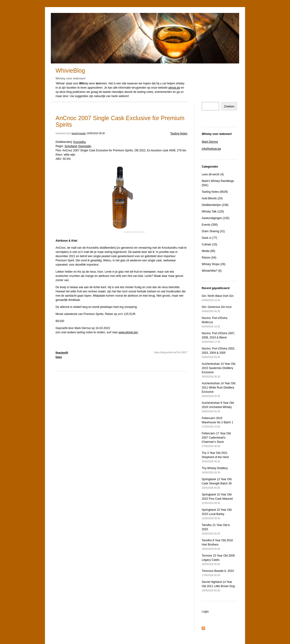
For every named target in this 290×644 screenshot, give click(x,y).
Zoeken (229, 106)
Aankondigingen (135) (215, 218)
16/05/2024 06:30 (96, 133)
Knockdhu (79, 142)
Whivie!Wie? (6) (212, 271)
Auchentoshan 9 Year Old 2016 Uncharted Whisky (218, 407)
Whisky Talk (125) (213, 212)
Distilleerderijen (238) (215, 205)
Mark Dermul (210, 142)
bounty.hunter (79, 133)
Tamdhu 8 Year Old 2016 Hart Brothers (217, 544)
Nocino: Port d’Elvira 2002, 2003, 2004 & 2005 (218, 353)
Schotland (71, 146)
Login (205, 612)
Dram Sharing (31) (213, 231)
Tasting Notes (179, 134)
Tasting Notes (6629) (215, 192)
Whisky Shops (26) (214, 264)
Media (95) (208, 251)
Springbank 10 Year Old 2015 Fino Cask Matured (217, 499)
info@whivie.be (211, 149)
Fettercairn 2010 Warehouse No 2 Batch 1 (217, 422)
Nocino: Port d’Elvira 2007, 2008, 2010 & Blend (218, 337)
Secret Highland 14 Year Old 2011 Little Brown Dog (218, 586)
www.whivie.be (128, 332)
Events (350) (210, 225)
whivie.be (174, 88)
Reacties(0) (62, 353)
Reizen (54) (209, 258)
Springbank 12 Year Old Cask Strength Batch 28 (217, 483)
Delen (59, 357)
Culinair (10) (209, 244)
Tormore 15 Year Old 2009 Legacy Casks (218, 560)
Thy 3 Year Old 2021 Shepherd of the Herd (215, 457)
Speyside (85, 146)
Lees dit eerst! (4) (213, 174)
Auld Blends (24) (212, 198)
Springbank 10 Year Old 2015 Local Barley (217, 514)
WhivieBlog (70, 71)
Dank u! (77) (209, 238)
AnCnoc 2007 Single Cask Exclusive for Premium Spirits (120, 121)
